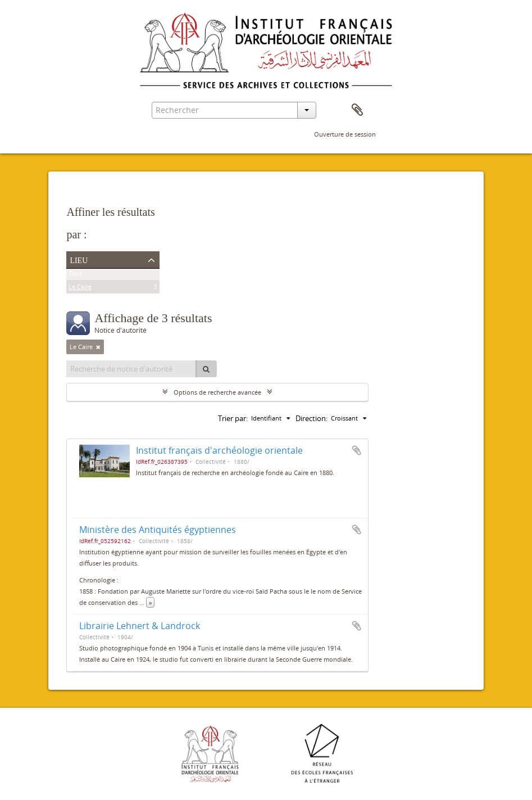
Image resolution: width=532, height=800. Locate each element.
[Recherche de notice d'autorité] (131, 369)
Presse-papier (357, 110)
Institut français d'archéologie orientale (219, 450)
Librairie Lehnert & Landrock (140, 626)
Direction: (312, 418)
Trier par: (233, 418)
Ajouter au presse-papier (357, 450)
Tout (75, 275)
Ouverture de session (345, 134)
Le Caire (80, 289)
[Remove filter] (98, 347)
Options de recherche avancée (217, 392)
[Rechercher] (206, 369)
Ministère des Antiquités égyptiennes (158, 530)
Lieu (79, 259)
